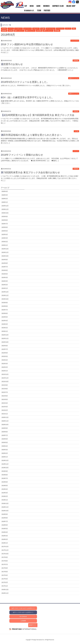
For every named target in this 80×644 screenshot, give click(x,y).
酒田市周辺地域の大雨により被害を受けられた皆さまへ (31, 135)
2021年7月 (5, 392)
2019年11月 (5, 464)
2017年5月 (5, 572)
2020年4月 (5, 446)
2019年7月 (5, 478)
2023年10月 (5, 299)
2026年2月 (5, 199)
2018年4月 (5, 532)
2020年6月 (5, 439)
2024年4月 (5, 277)
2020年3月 (5, 450)
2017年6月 (5, 568)
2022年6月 (5, 353)
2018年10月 (5, 511)
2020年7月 (5, 435)
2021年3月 (5, 407)
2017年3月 (5, 579)
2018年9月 (5, 514)
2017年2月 (5, 582)
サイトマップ (27, 29)
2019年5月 (5, 486)
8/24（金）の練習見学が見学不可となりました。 (27, 97)
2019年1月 (5, 500)
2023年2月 (5, 328)
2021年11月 (5, 378)
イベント (11, 29)
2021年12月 (5, 374)
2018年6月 (5, 525)
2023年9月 (5, 303)
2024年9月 (5, 260)
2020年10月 (5, 425)
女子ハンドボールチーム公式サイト (23, 612)
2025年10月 (5, 213)
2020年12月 (5, 417)
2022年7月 (5, 349)
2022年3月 (5, 364)
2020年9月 (5, 428)
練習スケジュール (30, 31)
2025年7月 (5, 224)
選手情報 (57, 31)
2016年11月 (5, 593)
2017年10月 (5, 554)
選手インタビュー (48, 31)
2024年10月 (5, 256)
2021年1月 (5, 414)
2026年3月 (5, 195)
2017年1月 (5, 586)
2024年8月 (5, 263)
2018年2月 (5, 539)
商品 (74, 29)
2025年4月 (5, 234)
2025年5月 (5, 231)
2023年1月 (5, 331)
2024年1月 (5, 288)
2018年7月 (5, 521)
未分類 (10, 31)
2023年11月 (5, 295)
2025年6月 (5, 227)
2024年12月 (5, 249)
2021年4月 (5, 403)
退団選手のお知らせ (12, 64)
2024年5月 (5, 274)
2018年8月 (5, 518)
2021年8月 (5, 389)
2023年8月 (5, 306)
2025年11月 (5, 209)
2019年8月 (5, 475)
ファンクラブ (60, 29)
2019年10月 (5, 468)
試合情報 (39, 31)
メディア (68, 29)
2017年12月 (5, 547)
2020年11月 (5, 421)
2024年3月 (5, 281)
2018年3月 (5, 536)
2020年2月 (5, 453)
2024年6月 (5, 270)
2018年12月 (5, 503)
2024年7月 (5, 267)
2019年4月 (5, 489)
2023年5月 (5, 317)
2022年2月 (5, 367)
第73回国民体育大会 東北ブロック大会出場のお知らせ (30, 172)
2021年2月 (5, 410)
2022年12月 (5, 335)
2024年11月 (5, 252)
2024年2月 (5, 285)
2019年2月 (5, 496)
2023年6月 (5, 313)
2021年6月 (5, 396)
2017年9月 (5, 557)
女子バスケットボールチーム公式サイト (23, 608)
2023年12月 (5, 292)
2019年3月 (5, 493)
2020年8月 (5, 432)
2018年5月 (5, 529)
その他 (43, 29)
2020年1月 (5, 457)
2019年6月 (5, 482)
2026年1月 (5, 202)
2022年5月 (5, 356)
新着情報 (4, 31)
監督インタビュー (19, 31)
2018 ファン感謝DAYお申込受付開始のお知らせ (27, 44)
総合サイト (33, 625)
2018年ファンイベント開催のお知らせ (22, 155)
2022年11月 (5, 338)
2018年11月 (5, 507)
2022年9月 (5, 346)
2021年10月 (5, 382)
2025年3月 (5, 238)
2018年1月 (5, 543)
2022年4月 (5, 360)
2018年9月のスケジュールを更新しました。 (25, 82)
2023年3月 (5, 324)
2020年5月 (5, 442)
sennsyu (4, 29)
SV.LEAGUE (23, 617)
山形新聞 (23, 621)
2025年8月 (5, 220)
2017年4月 (5, 575)
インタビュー (18, 29)
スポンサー (36, 29)
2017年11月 (5, 550)
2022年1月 (5, 371)
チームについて (51, 29)
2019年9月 (5, 471)
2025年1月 (5, 245)
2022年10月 (5, 342)
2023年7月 (5, 310)
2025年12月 (5, 206)
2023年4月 (5, 321)
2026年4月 (5, 191)
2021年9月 (5, 385)
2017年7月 (5, 564)
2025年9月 (5, 217)
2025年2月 (5, 242)
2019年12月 (5, 460)
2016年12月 (5, 590)
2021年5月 (5, 399)
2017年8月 (5, 561)
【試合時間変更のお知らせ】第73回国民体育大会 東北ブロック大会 (38, 115)
